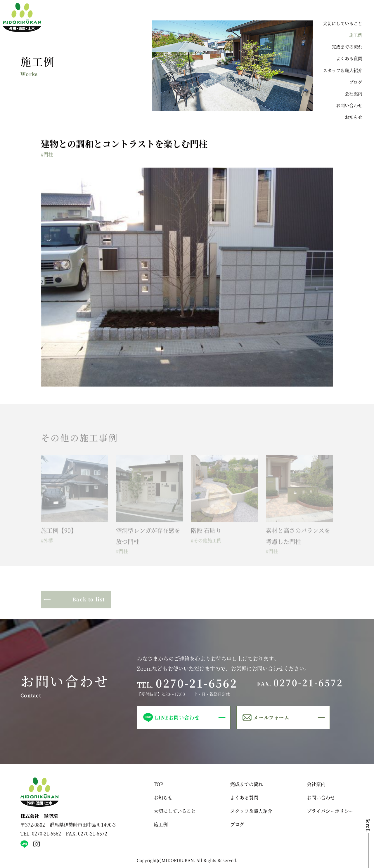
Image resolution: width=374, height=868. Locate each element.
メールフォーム (271, 717)
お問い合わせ (349, 105)
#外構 (47, 544)
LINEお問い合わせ (177, 717)
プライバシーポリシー (330, 811)
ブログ (356, 82)
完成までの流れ (347, 47)
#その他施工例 (206, 544)
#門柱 (47, 155)
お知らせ (354, 117)
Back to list (89, 603)
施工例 (356, 35)
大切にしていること (343, 23)
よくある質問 (349, 58)
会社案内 (354, 94)
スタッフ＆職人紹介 (343, 70)
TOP (158, 784)
